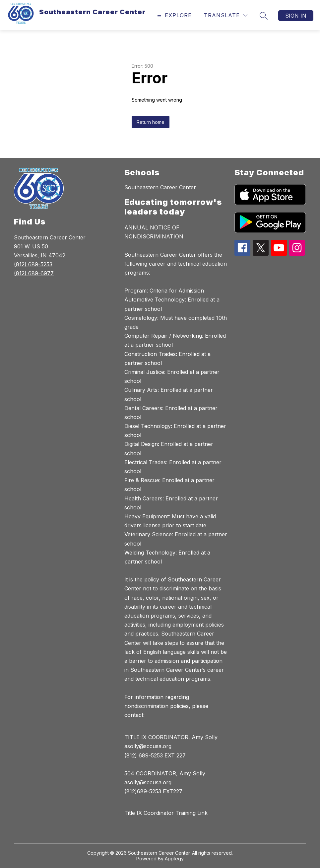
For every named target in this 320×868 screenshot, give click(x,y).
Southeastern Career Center (160, 187)
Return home (151, 122)
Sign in (296, 16)
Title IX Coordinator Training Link (166, 813)
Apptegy (174, 859)
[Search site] (264, 16)
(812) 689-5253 (33, 264)
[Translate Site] (226, 15)
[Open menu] (174, 15)
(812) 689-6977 (34, 273)
